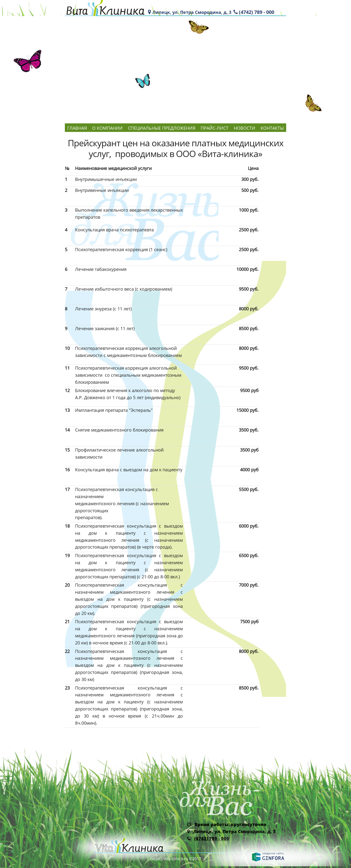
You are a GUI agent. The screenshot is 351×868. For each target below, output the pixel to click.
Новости (244, 128)
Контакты (272, 128)
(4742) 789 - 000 (257, 12)
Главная (77, 128)
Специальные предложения (162, 128)
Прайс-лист (214, 128)
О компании (107, 128)
